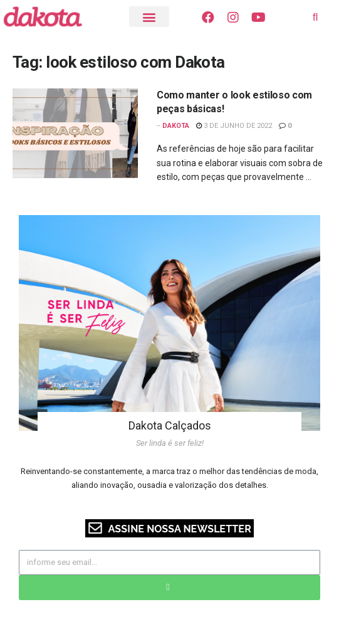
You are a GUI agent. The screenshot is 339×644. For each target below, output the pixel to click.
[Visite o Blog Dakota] (49, 17)
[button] (149, 17)
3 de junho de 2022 (234, 126)
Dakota (176, 126)
